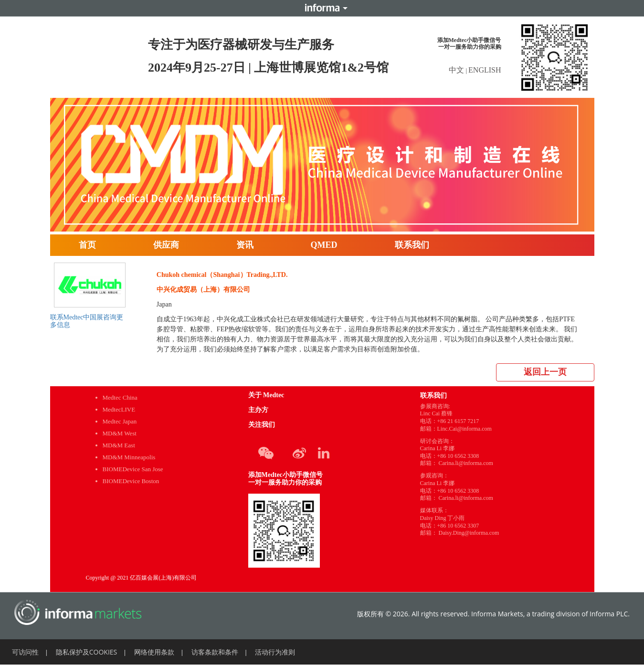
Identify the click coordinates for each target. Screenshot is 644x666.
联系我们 (412, 245)
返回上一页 (545, 372)
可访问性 (25, 652)
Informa (322, 8)
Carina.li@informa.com (466, 463)
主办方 (258, 410)
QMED (324, 245)
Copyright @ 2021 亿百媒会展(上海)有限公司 (142, 578)
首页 (87, 245)
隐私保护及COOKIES (87, 652)
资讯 (245, 245)
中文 (457, 70)
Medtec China (120, 397)
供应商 (166, 245)
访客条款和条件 (215, 652)
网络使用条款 (154, 652)
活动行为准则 (275, 652)
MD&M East (119, 445)
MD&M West (120, 433)
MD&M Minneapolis (129, 457)
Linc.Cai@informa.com (465, 429)
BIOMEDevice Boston (131, 481)
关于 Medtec (266, 395)
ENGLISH (485, 70)
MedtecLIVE (119, 409)
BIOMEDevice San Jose (133, 469)
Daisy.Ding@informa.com (469, 533)
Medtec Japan (120, 421)
